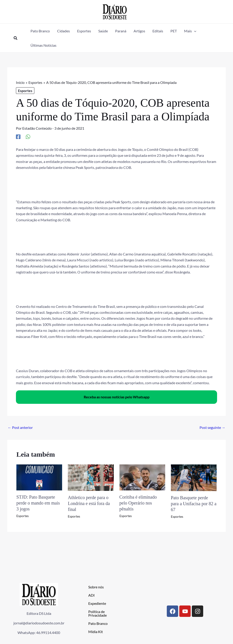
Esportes (25, 91)
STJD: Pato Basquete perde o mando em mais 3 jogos (38, 503)
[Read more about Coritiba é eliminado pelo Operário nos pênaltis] (142, 477)
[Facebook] (18, 137)
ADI (91, 595)
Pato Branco (98, 623)
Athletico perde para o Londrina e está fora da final (89, 503)
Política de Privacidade (98, 613)
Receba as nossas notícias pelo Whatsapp (117, 397)
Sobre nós (96, 587)
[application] (194, 31)
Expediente (97, 603)
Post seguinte (212, 427)
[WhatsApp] (28, 137)
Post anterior (20, 427)
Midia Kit (96, 632)
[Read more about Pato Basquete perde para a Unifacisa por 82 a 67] (194, 477)
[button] (16, 38)
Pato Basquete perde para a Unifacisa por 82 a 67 (194, 504)
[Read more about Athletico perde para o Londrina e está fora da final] (91, 477)
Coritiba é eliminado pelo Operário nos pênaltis (138, 503)
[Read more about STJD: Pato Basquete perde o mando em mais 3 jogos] (39, 477)
